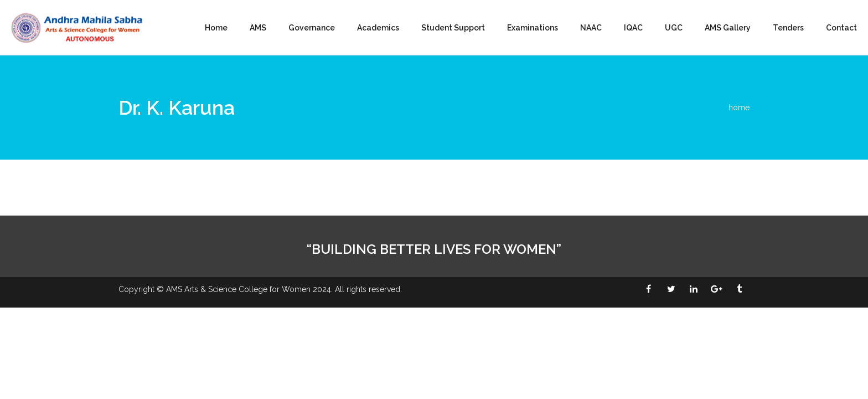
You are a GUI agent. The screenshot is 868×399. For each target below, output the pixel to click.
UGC (674, 28)
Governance (312, 28)
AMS (258, 28)
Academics (378, 28)
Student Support (453, 28)
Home (216, 28)
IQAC (633, 28)
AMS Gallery (728, 28)
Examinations (533, 28)
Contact (841, 28)
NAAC (591, 28)
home (739, 108)
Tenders (788, 28)
